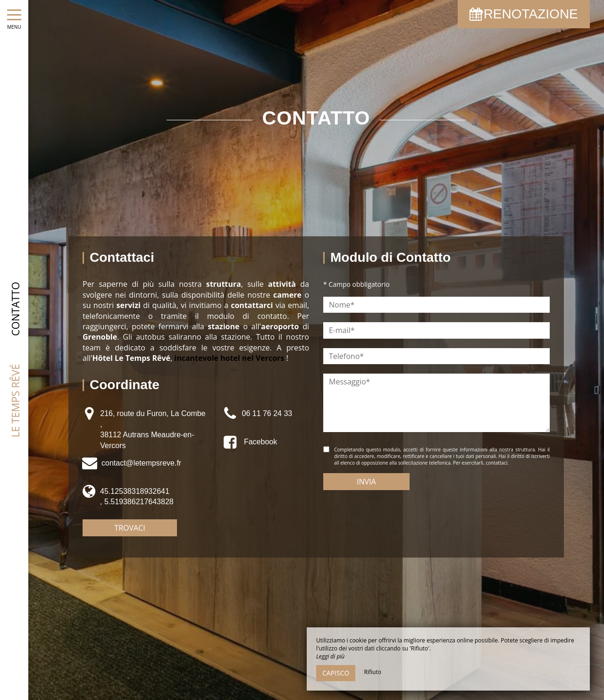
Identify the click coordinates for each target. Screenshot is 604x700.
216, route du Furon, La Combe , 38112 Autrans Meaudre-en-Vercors (153, 429)
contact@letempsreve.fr (141, 463)
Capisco (336, 673)
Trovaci (130, 528)
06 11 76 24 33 (267, 413)
